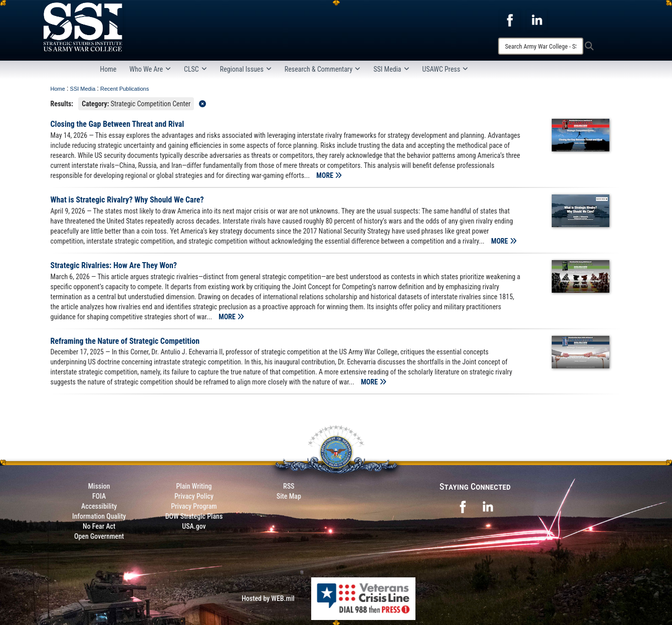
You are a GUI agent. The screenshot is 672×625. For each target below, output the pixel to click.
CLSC (195, 69)
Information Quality (99, 516)
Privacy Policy (194, 496)
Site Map (289, 496)
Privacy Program (194, 506)
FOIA (99, 496)
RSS (289, 486)
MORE (329, 175)
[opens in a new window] (510, 20)
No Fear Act (99, 526)
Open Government (99, 536)
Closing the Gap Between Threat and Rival (118, 124)
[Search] (541, 46)
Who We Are (150, 69)
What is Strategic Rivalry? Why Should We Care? (127, 200)
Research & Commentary (323, 69)
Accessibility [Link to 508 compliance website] (99, 506)
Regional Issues (246, 69)
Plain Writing (194, 486)
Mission (99, 486)
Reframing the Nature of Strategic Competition (125, 341)
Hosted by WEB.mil (268, 598)
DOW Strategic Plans (194, 516)
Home (108, 69)
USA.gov (194, 526)
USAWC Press (445, 69)
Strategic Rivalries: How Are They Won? (114, 265)
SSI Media (391, 69)
